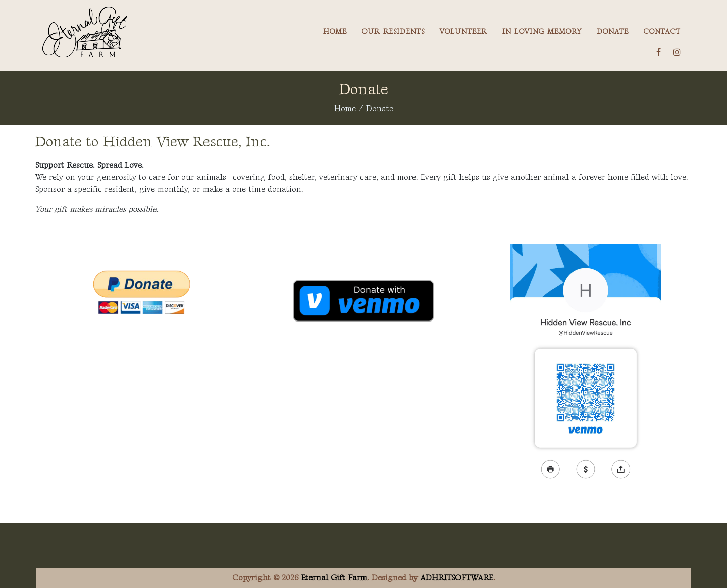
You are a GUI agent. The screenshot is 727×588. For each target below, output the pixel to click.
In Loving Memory (542, 32)
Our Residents (393, 32)
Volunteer (463, 32)
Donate (613, 32)
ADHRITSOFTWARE (457, 578)
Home (335, 32)
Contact (662, 32)
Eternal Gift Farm (334, 578)
